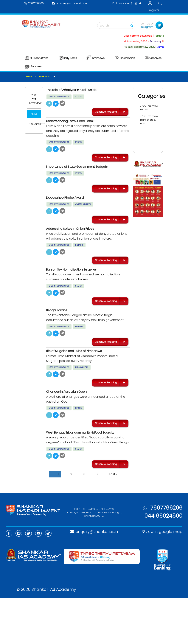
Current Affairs (39, 58)
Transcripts (35, 124)
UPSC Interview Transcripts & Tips (148, 125)
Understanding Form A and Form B (77, 126)
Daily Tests (70, 58)
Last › (113, 520)
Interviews (98, 58)
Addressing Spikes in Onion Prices (75, 247)
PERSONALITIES (82, 398)
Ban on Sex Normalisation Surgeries (78, 291)
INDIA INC (79, 263)
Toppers (36, 66)
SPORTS (79, 443)
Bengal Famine (60, 336)
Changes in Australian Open (71, 426)
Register (154, 10)
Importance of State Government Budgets (84, 176)
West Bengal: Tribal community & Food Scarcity (81, 473)
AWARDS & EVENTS (83, 218)
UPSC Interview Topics (146, 110)
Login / (158, 3)
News (34, 114)
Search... (117, 26)
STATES (78, 98)
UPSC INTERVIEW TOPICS (59, 98)
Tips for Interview (35, 99)
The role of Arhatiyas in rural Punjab (78, 91)
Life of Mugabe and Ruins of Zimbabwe (81, 381)
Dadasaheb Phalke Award (69, 211)
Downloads (127, 58)
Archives (156, 58)
